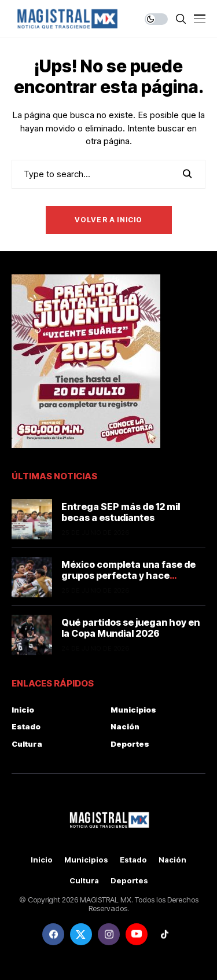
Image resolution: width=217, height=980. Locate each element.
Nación (125, 726)
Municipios (133, 710)
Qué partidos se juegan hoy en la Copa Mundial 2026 (130, 628)
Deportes (130, 744)
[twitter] (81, 934)
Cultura (27, 744)
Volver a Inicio (109, 220)
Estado (26, 726)
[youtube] (137, 934)
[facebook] (53, 934)
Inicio (23, 710)
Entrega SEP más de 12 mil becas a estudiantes (121, 512)
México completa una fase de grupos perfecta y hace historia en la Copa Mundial (128, 575)
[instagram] (109, 934)
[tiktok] (164, 934)
